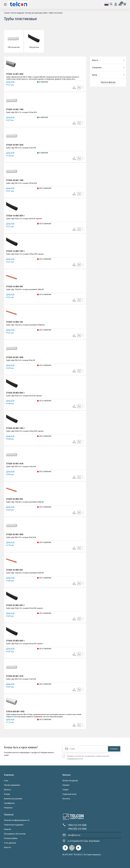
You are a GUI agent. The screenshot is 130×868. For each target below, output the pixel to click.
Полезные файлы (11, 838)
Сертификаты (9, 803)
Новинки (66, 785)
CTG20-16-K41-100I (15, 109)
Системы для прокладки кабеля (36, 13)
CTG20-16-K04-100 (14, 322)
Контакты (66, 799)
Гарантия (8, 829)
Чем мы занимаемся (12, 785)
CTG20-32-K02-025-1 (15, 605)
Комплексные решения (13, 799)
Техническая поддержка (14, 825)
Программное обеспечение (15, 834)
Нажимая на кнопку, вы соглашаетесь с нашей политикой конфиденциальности (88, 757)
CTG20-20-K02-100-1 (15, 428)
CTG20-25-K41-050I (15, 534)
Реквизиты (8, 808)
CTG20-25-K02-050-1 (15, 641)
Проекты (7, 790)
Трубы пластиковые (56, 13)
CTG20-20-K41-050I (15, 357)
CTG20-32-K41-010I (15, 464)
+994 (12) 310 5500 (77, 825)
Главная (7, 13)
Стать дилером (10, 843)
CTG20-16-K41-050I (15, 74)
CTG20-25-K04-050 (14, 499)
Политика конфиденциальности (17, 820)
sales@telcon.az (74, 835)
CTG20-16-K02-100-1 (15, 251)
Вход (116, 4)
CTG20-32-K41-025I (15, 145)
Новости (7, 847)
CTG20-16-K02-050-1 (15, 216)
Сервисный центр (69, 794)
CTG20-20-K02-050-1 (15, 393)
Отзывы (7, 794)
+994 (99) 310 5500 (77, 829)
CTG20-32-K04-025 (14, 570)
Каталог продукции (17, 13)
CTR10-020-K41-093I (15, 712)
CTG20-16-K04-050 (14, 287)
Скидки (65, 790)
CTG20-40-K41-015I (15, 676)
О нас (6, 781)
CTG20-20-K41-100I (15, 180)
